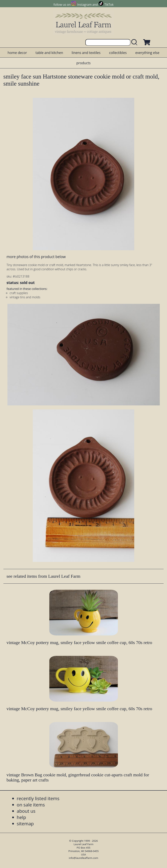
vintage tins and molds (25, 297)
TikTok (109, 5)
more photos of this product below (36, 257)
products (83, 63)
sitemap (25, 823)
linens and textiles (86, 53)
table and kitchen (49, 53)
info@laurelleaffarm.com (84, 858)
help (21, 817)
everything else (147, 53)
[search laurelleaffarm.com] (135, 42)
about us (26, 811)
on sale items (31, 805)
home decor (17, 53)
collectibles (118, 53)
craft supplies (19, 293)
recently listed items (38, 798)
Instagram (84, 5)
